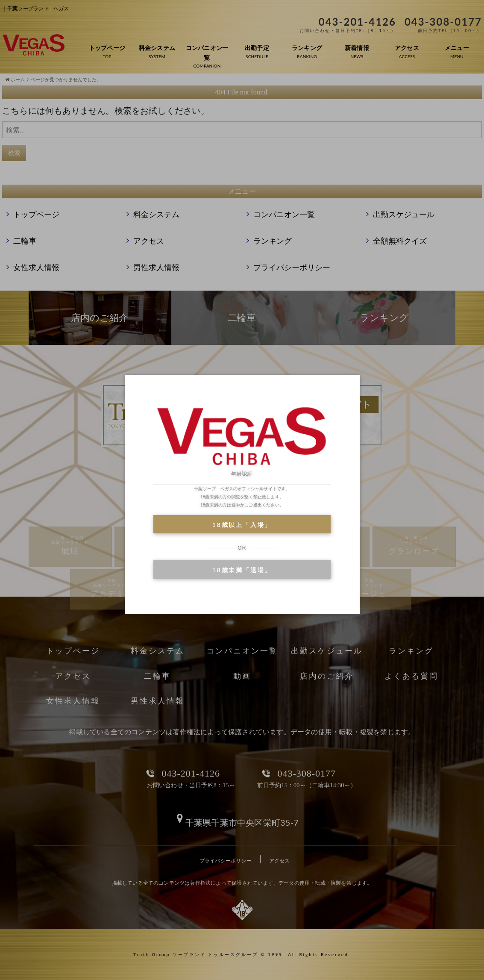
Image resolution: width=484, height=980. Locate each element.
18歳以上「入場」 (242, 525)
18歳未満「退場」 (242, 570)
